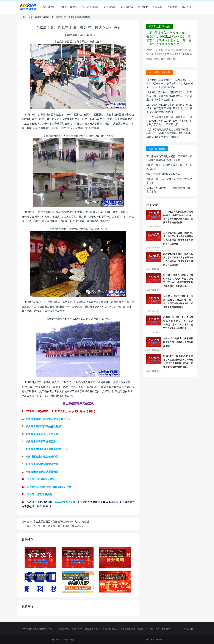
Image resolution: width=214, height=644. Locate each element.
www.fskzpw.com (66, 502)
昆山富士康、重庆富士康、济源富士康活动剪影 (59, 526)
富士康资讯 (49, 7)
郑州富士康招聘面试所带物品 (42, 472)
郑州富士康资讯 (69, 7)
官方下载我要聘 (163, 629)
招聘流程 (158, 7)
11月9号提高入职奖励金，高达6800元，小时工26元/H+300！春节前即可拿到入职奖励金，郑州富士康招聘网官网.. (170, 84)
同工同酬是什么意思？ (45, 426)
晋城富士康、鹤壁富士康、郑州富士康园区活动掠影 (78, 27)
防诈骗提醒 (40, 494)
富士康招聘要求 (92, 629)
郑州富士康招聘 (91, 7)
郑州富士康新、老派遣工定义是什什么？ (48, 419)
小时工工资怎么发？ (43, 434)
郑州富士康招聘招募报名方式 (42, 464)
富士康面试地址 (128, 629)
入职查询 (172, 7)
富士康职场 (127, 7)
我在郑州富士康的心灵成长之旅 (163, 174)
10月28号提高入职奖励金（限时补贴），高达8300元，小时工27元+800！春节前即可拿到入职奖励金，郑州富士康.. (170, 121)
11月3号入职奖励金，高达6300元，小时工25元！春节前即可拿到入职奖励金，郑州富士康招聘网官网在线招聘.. (169, 96)
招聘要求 (143, 7)
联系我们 (189, 629)
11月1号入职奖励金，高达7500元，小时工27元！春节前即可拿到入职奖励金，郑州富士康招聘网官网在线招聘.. (169, 108)
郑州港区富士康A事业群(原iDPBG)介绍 (49, 487)
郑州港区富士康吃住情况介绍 (42, 457)
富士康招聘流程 (110, 629)
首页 (23, 17)
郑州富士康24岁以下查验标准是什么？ (47, 449)
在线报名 (187, 7)
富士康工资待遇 (145, 629)
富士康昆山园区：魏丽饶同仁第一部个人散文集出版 (61, 522)
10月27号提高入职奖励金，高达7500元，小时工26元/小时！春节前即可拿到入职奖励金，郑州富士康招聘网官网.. (169, 133)
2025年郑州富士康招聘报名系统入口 (38, 629)
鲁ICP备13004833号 (154, 640)
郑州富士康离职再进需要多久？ (43, 442)
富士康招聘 (110, 7)
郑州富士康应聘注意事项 (41, 479)
